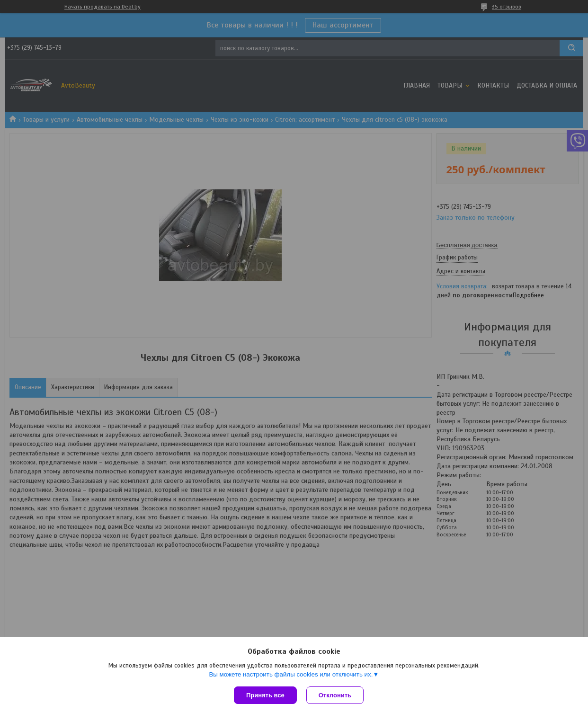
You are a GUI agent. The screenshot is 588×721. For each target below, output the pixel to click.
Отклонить (335, 695)
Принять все (265, 695)
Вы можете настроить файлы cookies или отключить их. (291, 674)
